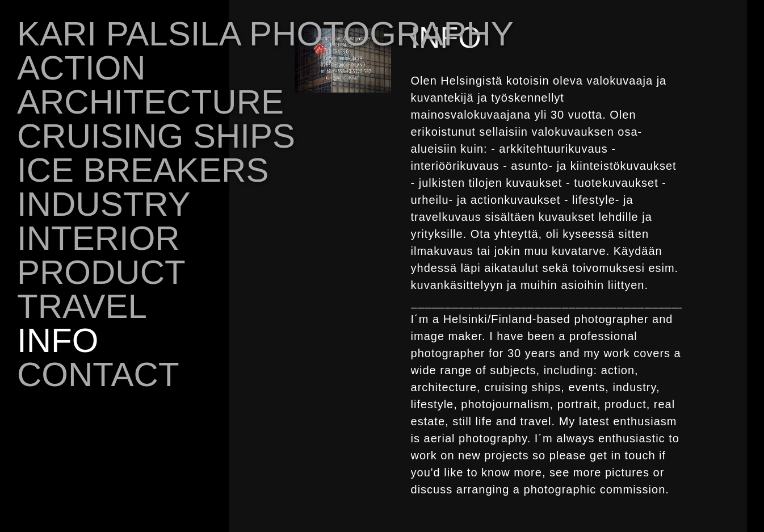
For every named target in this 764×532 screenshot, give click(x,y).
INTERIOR (98, 238)
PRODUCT (101, 272)
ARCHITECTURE (150, 102)
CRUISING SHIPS (156, 136)
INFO (58, 340)
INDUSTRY (104, 204)
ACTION (81, 68)
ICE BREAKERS (143, 170)
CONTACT (98, 374)
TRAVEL (82, 306)
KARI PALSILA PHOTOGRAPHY (265, 34)
